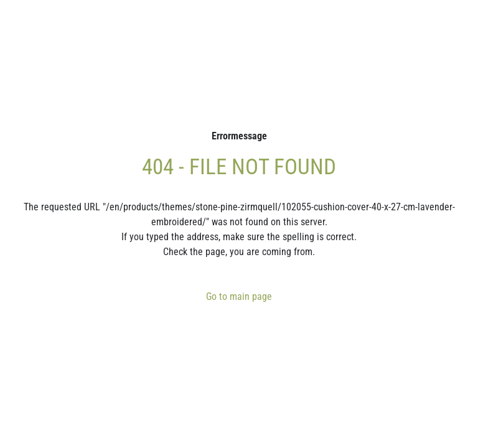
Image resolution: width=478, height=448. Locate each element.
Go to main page (239, 296)
